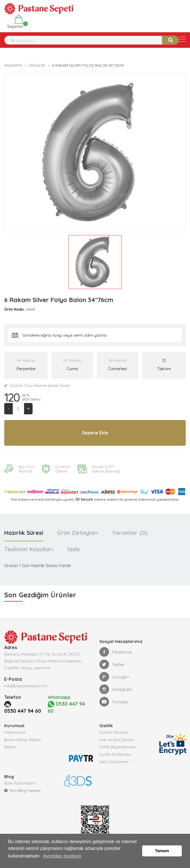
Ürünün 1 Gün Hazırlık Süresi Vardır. (37, 385)
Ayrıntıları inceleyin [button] (62, 859)
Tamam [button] (162, 852)
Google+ (114, 677)
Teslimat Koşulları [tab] (29, 550)
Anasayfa (13, 65)
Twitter (112, 665)
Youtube (114, 702)
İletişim (10, 748)
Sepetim (15, 22)
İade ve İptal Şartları (117, 740)
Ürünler (37, 65)
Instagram (116, 690)
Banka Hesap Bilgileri (23, 740)
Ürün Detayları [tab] (78, 533)
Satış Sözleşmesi (114, 763)
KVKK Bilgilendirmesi (118, 748)
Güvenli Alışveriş (114, 733)
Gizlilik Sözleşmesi (115, 755)
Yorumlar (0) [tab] (130, 533)
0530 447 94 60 (23, 712)
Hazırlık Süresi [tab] (24, 533)
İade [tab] (74, 550)
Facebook (116, 652)
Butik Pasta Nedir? (20, 784)
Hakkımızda (15, 733)
